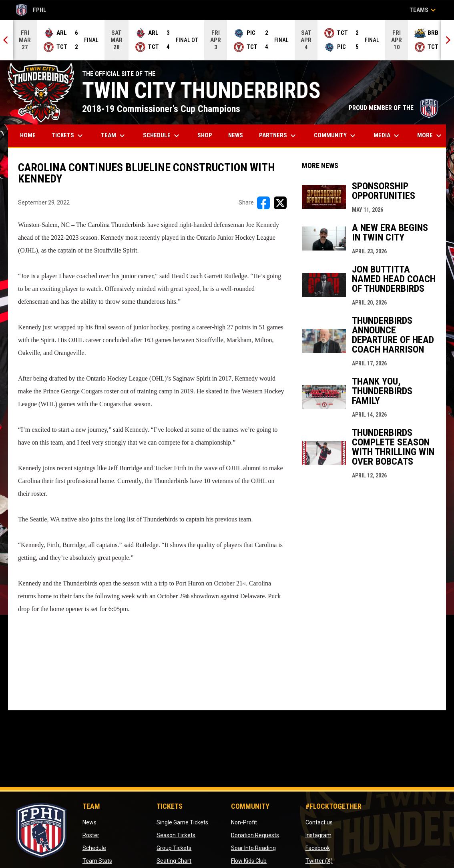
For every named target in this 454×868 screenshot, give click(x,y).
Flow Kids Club (249, 861)
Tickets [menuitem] (68, 136)
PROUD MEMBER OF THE (393, 108)
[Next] (448, 40)
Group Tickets (174, 848)
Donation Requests (255, 835)
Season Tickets (176, 835)
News (89, 822)
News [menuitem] (236, 135)
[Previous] (6, 40)
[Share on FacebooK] (263, 203)
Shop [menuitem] (208, 135)
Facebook (318, 848)
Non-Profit (244, 822)
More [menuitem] (430, 136)
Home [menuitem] (28, 135)
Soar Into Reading (253, 848)
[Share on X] (280, 203)
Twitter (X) (319, 861)
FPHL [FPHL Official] (31, 10)
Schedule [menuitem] (162, 136)
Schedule (94, 848)
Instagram (318, 835)
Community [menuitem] (336, 136)
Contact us (319, 822)
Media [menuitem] (387, 136)
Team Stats (97, 861)
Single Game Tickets (182, 822)
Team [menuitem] (114, 136)
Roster (91, 835)
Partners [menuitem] (278, 136)
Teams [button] (424, 10)
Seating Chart (174, 861)
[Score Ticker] (227, 40)
